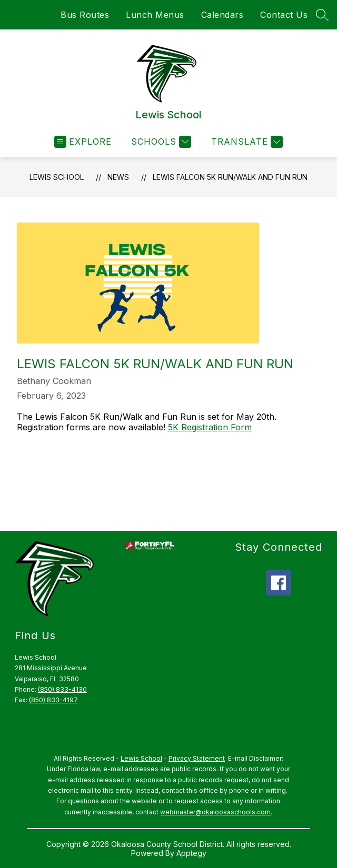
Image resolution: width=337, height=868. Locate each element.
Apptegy (191, 853)
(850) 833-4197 (53, 700)
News (118, 177)
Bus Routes (85, 15)
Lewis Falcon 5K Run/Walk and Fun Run (230, 177)
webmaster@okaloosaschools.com (215, 812)
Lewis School (57, 177)
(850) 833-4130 (62, 689)
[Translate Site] (246, 142)
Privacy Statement (197, 758)
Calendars (222, 15)
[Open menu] (83, 142)
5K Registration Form (210, 427)
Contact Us (284, 15)
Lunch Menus (155, 15)
